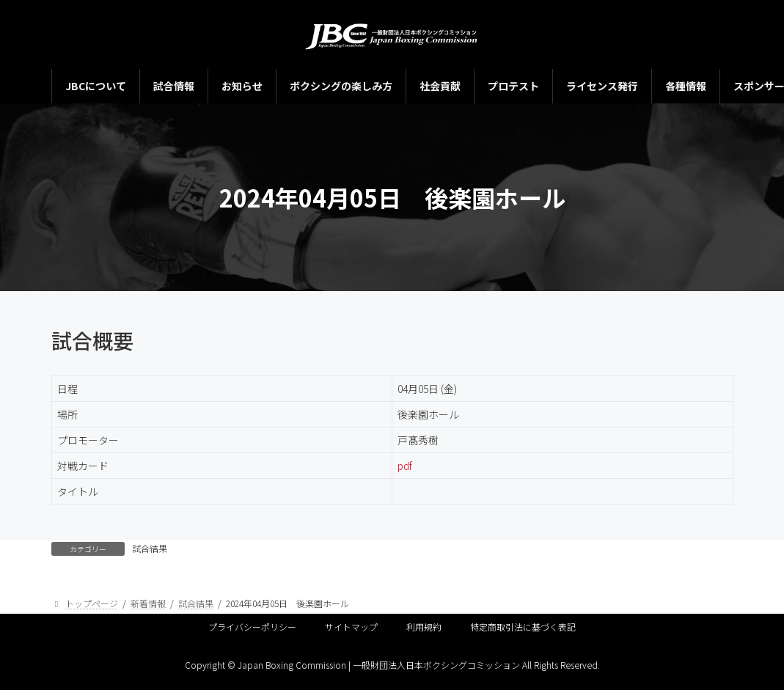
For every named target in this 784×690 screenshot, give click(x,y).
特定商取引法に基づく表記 (523, 627)
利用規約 (424, 627)
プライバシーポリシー (252, 627)
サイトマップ (351, 627)
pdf (405, 466)
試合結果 (150, 548)
